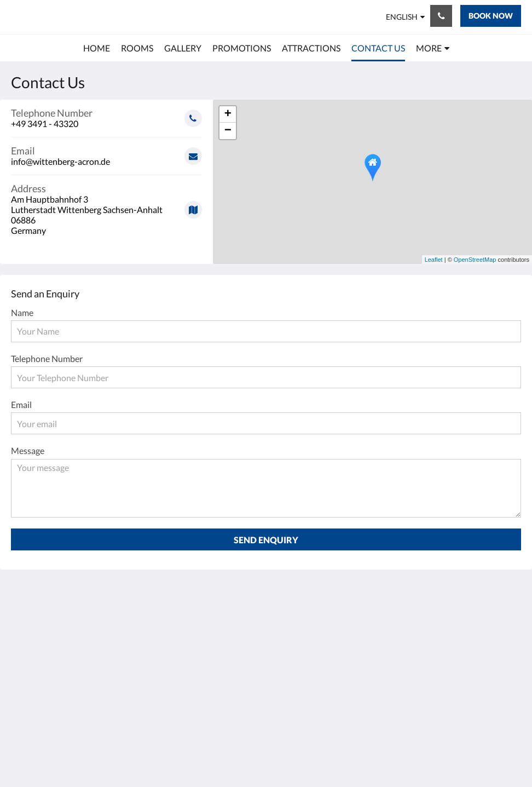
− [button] (228, 131)
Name (22, 312)
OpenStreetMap (475, 260)
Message (28, 450)
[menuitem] (97, 48)
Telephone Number (47, 358)
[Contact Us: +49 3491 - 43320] (441, 16)
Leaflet (434, 260)
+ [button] (228, 114)
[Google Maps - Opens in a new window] (106, 205)
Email (21, 404)
